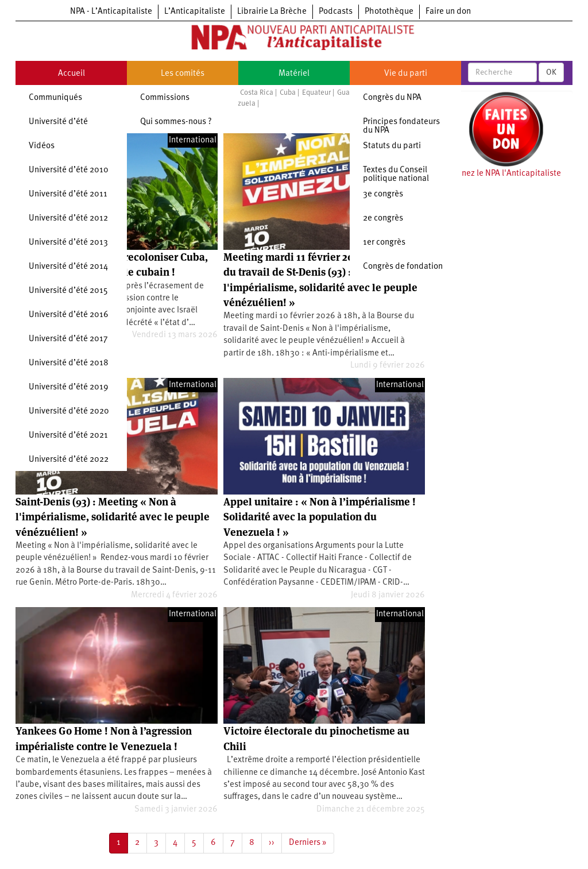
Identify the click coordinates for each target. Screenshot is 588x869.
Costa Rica (257, 93)
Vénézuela (239, 104)
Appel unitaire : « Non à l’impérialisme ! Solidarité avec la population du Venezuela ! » (320, 517)
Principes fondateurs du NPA (401, 126)
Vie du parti (406, 74)
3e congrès (383, 194)
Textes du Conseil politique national (396, 175)
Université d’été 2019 (69, 387)
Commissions (165, 98)
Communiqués (55, 98)
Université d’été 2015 (68, 291)
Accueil (71, 74)
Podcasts (336, 12)
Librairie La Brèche (272, 12)
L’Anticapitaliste (195, 12)
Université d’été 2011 (68, 194)
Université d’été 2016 (69, 315)
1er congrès (384, 243)
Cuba (288, 93)
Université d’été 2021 (68, 436)
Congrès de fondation (403, 267)
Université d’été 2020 (69, 412)
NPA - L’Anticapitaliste (111, 12)
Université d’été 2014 (68, 267)
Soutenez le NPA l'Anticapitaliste (500, 174)
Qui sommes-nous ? (176, 122)
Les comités (183, 74)
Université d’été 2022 (69, 460)
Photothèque (389, 12)
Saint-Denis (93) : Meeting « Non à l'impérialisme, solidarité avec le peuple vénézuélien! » (113, 517)
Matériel (294, 74)
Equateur (316, 93)
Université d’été (58, 122)
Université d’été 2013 (68, 243)
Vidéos (42, 146)
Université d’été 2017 (68, 339)
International (193, 140)
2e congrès (383, 219)
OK (551, 72)
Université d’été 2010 (69, 170)
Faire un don (448, 12)
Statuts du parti (392, 146)
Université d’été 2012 (68, 219)
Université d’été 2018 (69, 363)
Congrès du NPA (392, 98)
